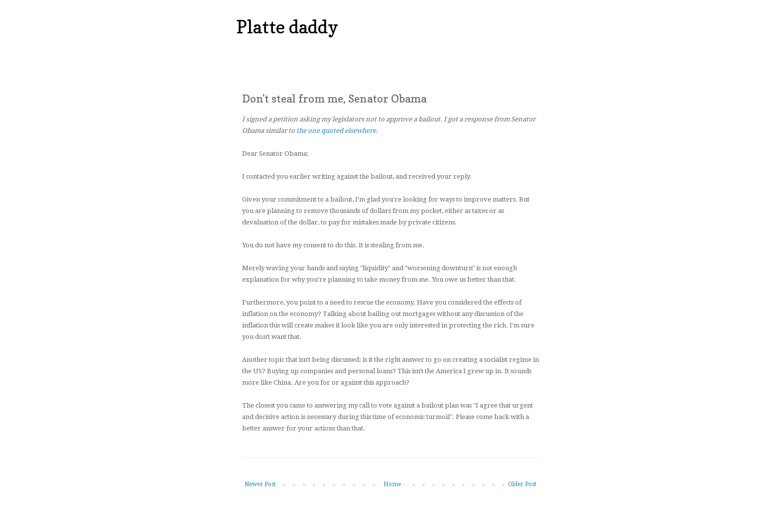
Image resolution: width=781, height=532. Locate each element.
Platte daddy (287, 27)
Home (392, 484)
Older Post (522, 484)
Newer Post (260, 484)
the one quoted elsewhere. (337, 131)
